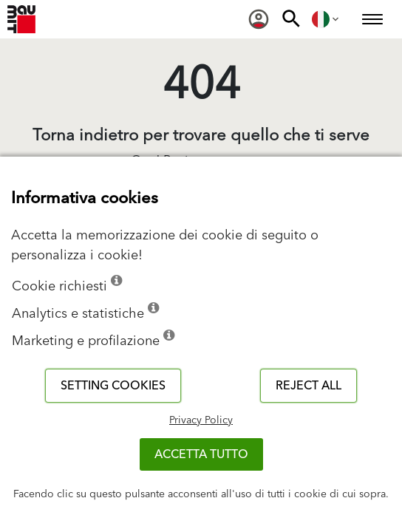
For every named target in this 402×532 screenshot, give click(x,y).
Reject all (309, 386)
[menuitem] (259, 19)
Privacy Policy (201, 420)
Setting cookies (113, 386)
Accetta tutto (201, 454)
